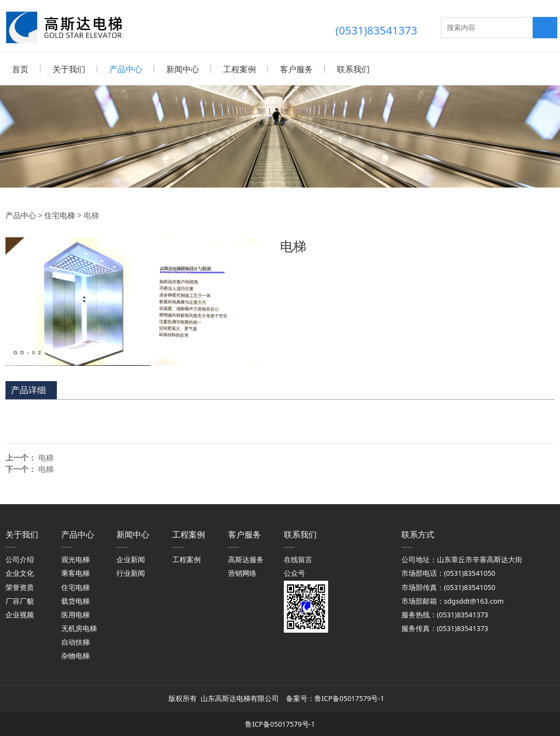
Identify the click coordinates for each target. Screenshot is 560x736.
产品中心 (126, 69)
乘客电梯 (75, 573)
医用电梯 (75, 614)
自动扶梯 (75, 642)
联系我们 (353, 69)
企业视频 (20, 614)
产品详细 (28, 389)
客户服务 (296, 69)
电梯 (46, 457)
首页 (20, 69)
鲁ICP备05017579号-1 (350, 698)
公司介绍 (20, 559)
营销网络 (242, 573)
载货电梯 (75, 601)
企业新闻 (131, 559)
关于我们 (69, 69)
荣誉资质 (20, 587)
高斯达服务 (246, 559)
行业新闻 (131, 573)
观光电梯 (75, 559)
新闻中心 (183, 69)
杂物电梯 (75, 655)
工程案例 (240, 69)
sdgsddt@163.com (474, 601)
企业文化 (20, 573)
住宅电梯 (60, 215)
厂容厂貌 (20, 601)
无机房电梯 (79, 628)
